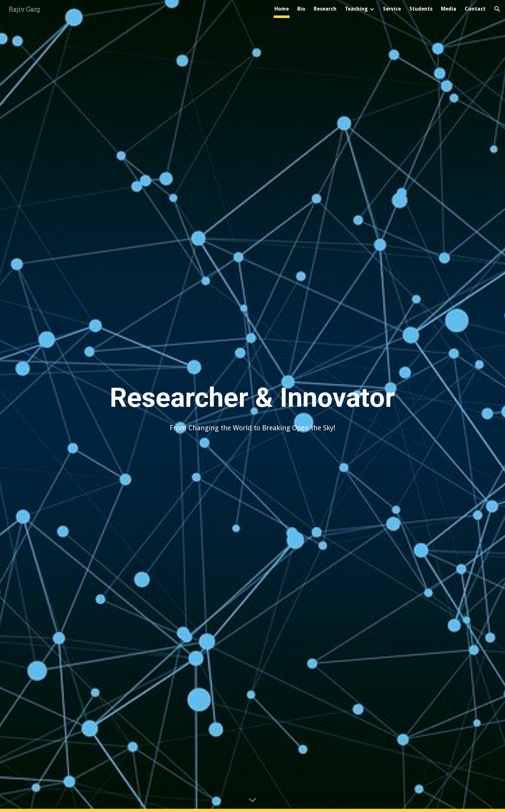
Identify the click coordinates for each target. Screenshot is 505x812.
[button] (497, 9)
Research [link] (325, 9)
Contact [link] (475, 9)
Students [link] (421, 9)
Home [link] (282, 9)
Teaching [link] (356, 9)
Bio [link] (301, 9)
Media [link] (449, 9)
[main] (252, 397)
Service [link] (392, 9)
